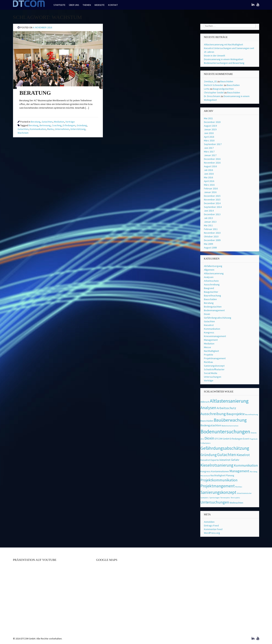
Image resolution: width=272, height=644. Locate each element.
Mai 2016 (208, 177)
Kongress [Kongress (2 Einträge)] (206, 471)
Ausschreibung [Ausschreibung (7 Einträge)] (213, 414)
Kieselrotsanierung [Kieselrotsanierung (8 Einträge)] (217, 465)
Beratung (36, 122)
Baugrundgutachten (223, 89)
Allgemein (209, 270)
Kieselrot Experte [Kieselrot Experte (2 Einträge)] (210, 460)
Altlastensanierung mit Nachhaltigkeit (223, 44)
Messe (207, 347)
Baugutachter (211, 292)
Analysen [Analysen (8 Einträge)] (208, 408)
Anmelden (209, 522)
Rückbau (208, 362)
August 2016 (210, 166)
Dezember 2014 (212, 203)
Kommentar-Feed (213, 529)
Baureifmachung (212, 296)
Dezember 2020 (212, 122)
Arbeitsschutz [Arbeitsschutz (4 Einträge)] (226, 408)
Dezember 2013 (212, 214)
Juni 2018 (209, 133)
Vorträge (70, 122)
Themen (87, 5)
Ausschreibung (212, 284)
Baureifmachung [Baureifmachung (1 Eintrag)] (252, 414)
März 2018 (209, 140)
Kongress (209, 332)
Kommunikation (38, 129)
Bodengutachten (213, 307)
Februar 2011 (211, 229)
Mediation (59, 122)
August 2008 (210, 248)
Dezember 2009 (212, 240)
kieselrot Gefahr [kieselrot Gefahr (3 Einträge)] (229, 460)
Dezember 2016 (212, 159)
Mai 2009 (208, 244)
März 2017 (209, 152)
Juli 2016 (208, 170)
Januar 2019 (210, 129)
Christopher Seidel (214, 92)
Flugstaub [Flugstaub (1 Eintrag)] (253, 439)
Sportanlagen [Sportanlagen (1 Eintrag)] (215, 498)
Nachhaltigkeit (211, 351)
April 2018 (209, 137)
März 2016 (209, 185)
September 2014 (213, 207)
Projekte (209, 355)
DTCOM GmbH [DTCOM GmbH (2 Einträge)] (222, 439)
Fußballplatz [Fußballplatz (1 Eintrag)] (206, 443)
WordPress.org (212, 533)
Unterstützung (78, 129)
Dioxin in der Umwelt (215, 56)
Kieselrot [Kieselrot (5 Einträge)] (243, 455)
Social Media (211, 373)
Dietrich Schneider (214, 85)
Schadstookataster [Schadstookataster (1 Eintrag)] (244, 493)
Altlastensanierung (214, 273)
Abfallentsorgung (213, 266)
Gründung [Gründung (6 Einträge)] (209, 455)
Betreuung (45, 125)
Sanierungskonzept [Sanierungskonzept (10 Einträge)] (218, 492)
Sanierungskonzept (214, 366)
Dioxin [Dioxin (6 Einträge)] (209, 438)
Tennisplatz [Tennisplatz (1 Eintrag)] (235, 498)
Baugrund (209, 288)
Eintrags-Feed (211, 526)
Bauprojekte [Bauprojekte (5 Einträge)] (235, 414)
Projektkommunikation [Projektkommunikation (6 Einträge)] (219, 480)
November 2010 (212, 233)
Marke (50, 129)
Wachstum (23, 133)
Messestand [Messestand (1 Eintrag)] (205, 476)
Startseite (59, 5)
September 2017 (213, 144)
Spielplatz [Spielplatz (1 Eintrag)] (205, 498)
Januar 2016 (210, 192)
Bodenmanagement (214, 310)
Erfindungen (69, 125)
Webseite (100, 5)
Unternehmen (62, 129)
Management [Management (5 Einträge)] (239, 471)
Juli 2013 (208, 218)
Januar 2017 (210, 155)
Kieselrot (209, 325)
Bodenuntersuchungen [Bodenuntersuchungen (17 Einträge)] (225, 432)
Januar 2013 (210, 222)
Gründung (82, 125)
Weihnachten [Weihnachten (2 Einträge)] (236, 503)
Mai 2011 (208, 225)
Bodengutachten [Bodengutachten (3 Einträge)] (211, 425)
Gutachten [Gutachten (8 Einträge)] (227, 455)
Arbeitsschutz (211, 281)
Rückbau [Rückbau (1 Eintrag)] (239, 487)
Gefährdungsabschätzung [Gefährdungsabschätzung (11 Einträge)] (225, 448)
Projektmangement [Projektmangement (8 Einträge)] (218, 486)
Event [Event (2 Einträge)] (246, 439)
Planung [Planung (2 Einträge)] (230, 475)
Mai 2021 (208, 118)
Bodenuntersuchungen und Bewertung (224, 63)
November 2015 (212, 200)
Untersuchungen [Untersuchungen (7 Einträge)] (215, 502)
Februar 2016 (211, 188)
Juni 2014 (209, 211)
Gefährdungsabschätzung (218, 318)
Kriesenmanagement (215, 336)
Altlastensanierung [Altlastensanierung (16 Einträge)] (229, 401)
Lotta (207, 89)
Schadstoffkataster (214, 369)
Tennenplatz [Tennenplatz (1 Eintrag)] (225, 498)
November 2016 (212, 163)
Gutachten (47, 122)
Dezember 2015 (212, 196)
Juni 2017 (209, 148)
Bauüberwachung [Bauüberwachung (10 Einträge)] (230, 420)
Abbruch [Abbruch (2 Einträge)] (205, 402)
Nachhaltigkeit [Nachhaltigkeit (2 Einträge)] (218, 475)
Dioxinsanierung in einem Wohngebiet (224, 59)
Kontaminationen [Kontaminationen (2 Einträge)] (220, 471)
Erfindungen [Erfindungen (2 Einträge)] (236, 439)
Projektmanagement (215, 358)
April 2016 (209, 181)
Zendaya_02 (210, 81)
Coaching (57, 125)
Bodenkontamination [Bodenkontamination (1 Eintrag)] (230, 426)
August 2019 (210, 126)
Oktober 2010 (211, 236)
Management (211, 340)
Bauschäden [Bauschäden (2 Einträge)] (207, 421)
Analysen (209, 277)
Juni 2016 (209, 174)
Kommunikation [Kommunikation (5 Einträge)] (246, 465)
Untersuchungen (213, 377)
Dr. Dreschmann (212, 96)
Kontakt (113, 5)
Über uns (74, 5)
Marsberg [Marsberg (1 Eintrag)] (254, 472)
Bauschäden (227, 81)
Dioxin (207, 314)
